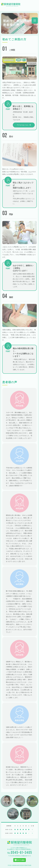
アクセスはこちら (24, 125)
